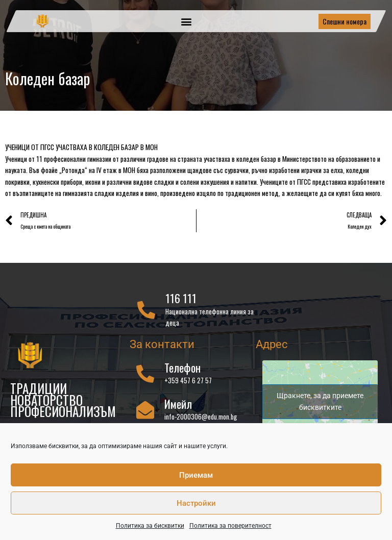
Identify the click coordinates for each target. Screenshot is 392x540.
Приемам (196, 475)
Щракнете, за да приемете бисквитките (320, 401)
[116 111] (146, 310)
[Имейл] (145, 410)
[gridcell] (196, 170)
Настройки (196, 503)
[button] (186, 21)
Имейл (178, 404)
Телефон (182, 367)
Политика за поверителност (230, 526)
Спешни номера (345, 21)
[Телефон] (145, 373)
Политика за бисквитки (150, 526)
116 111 (181, 298)
